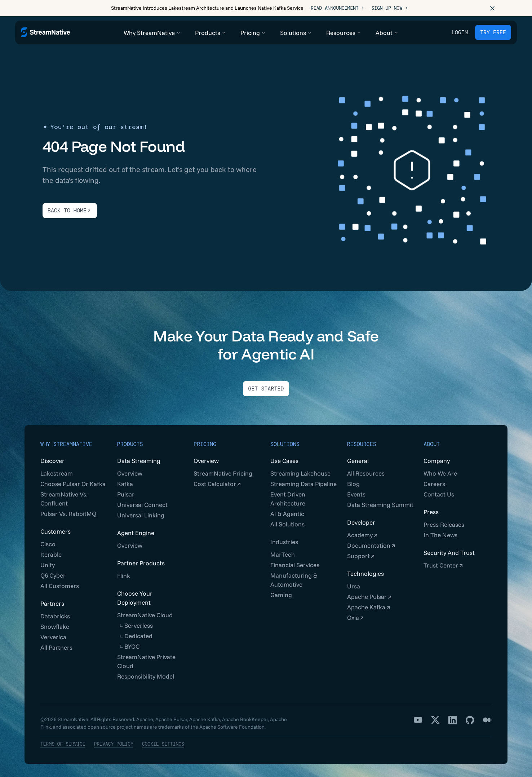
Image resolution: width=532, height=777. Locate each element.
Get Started (266, 384)
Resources (362, 440)
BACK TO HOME (70, 206)
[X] (435, 716)
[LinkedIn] (453, 716)
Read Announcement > (337, 8)
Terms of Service (63, 740)
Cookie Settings (163, 740)
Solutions (285, 440)
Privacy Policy (114, 740)
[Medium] (487, 716)
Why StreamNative (66, 440)
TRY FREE (493, 32)
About (432, 440)
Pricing (205, 440)
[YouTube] (418, 716)
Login (460, 32)
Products (130, 440)
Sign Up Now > (389, 8)
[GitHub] (470, 716)
